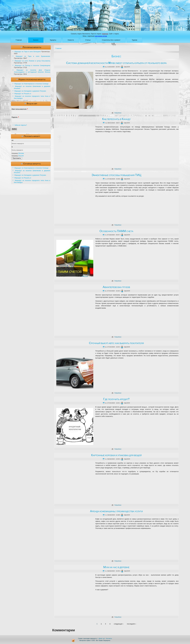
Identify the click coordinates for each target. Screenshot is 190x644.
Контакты (109, 639)
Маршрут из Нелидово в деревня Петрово (30, 91)
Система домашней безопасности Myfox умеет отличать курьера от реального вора (116, 63)
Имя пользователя (20, 109)
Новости (71, 40)
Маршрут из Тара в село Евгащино (28, 52)
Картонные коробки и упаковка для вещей (116, 455)
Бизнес (36, 40)
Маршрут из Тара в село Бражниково (33, 56)
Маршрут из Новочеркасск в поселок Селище (31, 84)
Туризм (134, 40)
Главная (19, 40)
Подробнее (118, 113)
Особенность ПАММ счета (116, 231)
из (12, 140)
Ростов (21, 156)
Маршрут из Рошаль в (23, 94)
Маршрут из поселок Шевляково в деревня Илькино (32, 87)
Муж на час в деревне (116, 567)
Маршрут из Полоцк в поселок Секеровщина (32, 66)
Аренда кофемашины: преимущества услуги (116, 511)
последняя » (131, 624)
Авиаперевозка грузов (116, 287)
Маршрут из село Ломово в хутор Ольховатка (32, 61)
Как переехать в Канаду (116, 119)
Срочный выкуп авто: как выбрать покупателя (116, 343)
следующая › (119, 624)
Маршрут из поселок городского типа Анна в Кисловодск (32, 97)
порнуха (105, 34)
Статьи (88, 40)
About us (101, 639)
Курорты (53, 40)
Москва (21, 153)
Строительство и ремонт (111, 40)
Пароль (15, 117)
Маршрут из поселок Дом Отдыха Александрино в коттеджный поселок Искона (32, 71)
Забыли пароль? (21, 125)
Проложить (17, 158)
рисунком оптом (101, 36)
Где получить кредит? (116, 399)
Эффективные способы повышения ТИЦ (116, 175)
